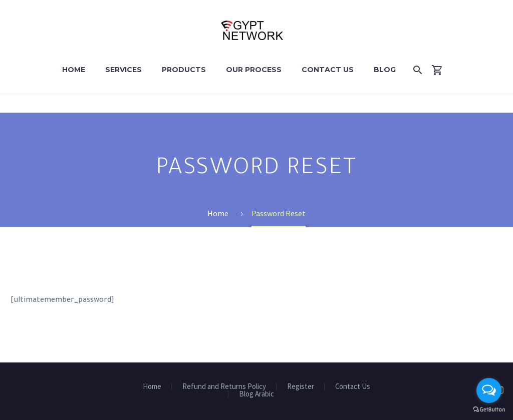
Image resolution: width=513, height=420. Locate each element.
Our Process (254, 70)
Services (123, 70)
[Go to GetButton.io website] (489, 410)
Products (184, 70)
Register (301, 387)
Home (74, 70)
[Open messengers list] (489, 390)
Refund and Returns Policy (224, 387)
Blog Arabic (256, 394)
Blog (385, 70)
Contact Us (328, 70)
